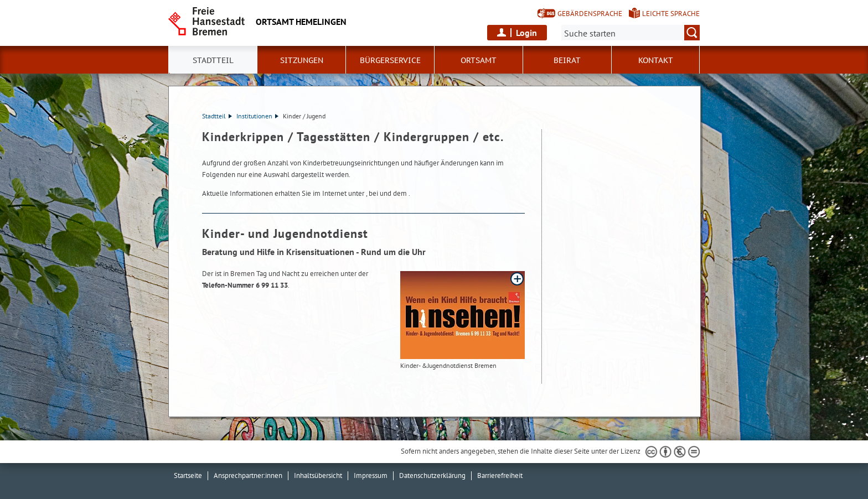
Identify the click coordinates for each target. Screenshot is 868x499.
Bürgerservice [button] (390, 60)
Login (526, 33)
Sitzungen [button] (302, 60)
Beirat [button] (567, 60)
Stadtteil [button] (213, 60)
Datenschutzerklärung (432, 475)
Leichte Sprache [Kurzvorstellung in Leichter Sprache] (671, 14)
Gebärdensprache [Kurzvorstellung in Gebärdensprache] (590, 14)
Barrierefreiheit (500, 475)
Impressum (371, 475)
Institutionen (257, 116)
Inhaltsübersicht (318, 475)
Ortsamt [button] (479, 60)
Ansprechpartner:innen (248, 475)
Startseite (188, 475)
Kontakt (656, 60)
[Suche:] (631, 33)
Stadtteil (217, 116)
